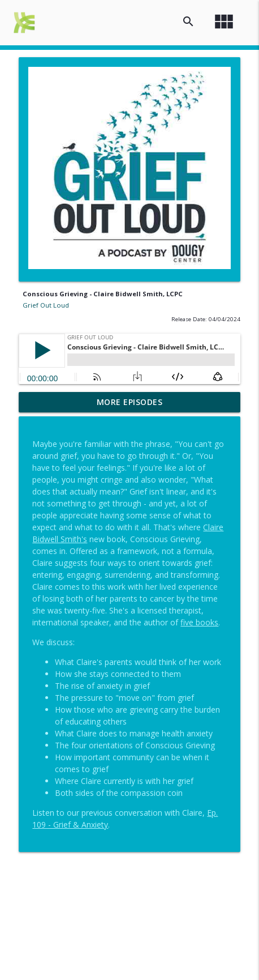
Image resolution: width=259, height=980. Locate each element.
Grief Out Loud (46, 305)
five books (199, 622)
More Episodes (130, 402)
